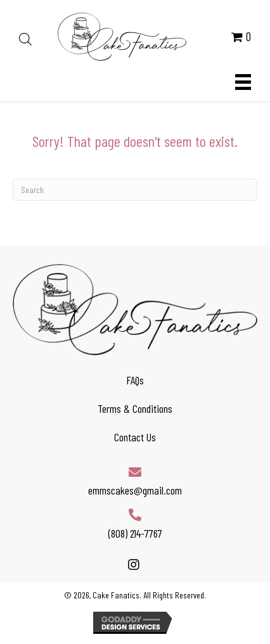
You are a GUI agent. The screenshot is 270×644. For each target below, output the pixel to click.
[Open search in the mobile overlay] (25, 37)
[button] (133, 565)
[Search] (135, 190)
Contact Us (135, 437)
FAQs (135, 380)
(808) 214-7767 (135, 533)
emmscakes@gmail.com (135, 490)
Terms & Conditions (135, 408)
